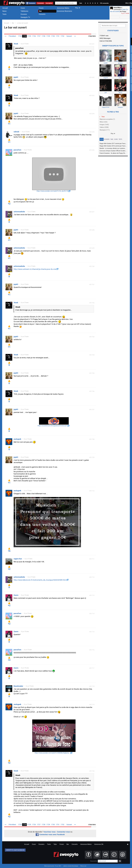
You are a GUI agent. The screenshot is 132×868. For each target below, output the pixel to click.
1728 (43, 36)
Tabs (112, 139)
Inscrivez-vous (50, 832)
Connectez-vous (64, 832)
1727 (39, 36)
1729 (48, 36)
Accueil (5, 8)
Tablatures (24, 11)
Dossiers (24, 14)
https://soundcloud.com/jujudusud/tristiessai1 (52, 426)
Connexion (32, 3)
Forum (41, 8)
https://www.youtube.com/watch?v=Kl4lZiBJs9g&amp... (52, 753)
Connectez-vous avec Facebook (50, 834)
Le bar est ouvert (23, 23)
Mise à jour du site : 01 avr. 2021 (53, 866)
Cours (23, 8)
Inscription (49, 3)
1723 (20, 36)
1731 (58, 36)
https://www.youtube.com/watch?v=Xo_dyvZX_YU (52, 191)
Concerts (42, 14)
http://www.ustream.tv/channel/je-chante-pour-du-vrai (35, 269)
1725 (29, 36)
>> (75, 36)
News (4, 11)
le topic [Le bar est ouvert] (119, 10)
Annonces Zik (99, 844)
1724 (24, 36)
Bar (40, 11)
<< (6, 36)
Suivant (69, 36)
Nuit (81, 3)
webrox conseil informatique (71, 866)
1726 (34, 36)
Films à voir (83, 866)
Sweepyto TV (25, 17)
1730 (53, 36)
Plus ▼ (113, 134)
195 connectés (104, 3)
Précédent (12, 36)
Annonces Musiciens (65, 11)
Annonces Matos (63, 8)
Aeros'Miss (117, 8)
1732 (62, 36)
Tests (4, 14)
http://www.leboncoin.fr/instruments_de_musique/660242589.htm (40, 580)
